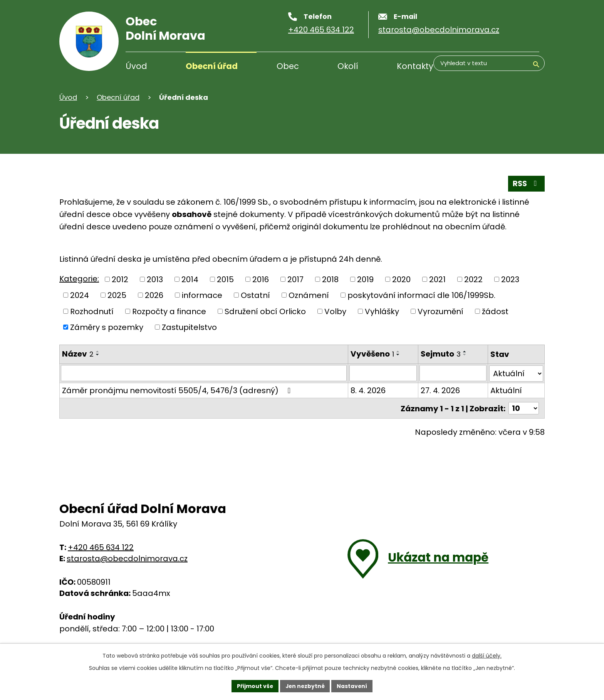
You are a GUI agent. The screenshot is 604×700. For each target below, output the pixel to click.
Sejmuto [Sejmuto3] (440, 354)
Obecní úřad (212, 66)
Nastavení (353, 686)
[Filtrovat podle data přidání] (382, 373)
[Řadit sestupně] (98, 355)
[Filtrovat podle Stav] (516, 373)
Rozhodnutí (92, 311)
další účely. (487, 655)
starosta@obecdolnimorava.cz (127, 558)
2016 (261, 279)
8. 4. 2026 (367, 390)
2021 (437, 279)
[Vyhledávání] (502, 67)
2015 (225, 279)
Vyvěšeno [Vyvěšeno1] (372, 354)
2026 (154, 295)
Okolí (348, 66)
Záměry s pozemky (107, 327)
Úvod (136, 66)
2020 (401, 279)
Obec (288, 66)
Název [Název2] (78, 354)
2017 (295, 279)
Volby (335, 311)
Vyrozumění (440, 311)
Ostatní (255, 295)
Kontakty (415, 66)
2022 (473, 279)
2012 (120, 279)
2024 (80, 295)
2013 (155, 279)
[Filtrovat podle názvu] (203, 373)
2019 (365, 279)
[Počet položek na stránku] (523, 408)
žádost (495, 311)
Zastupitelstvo (189, 327)
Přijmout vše (254, 686)
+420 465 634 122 (101, 547)
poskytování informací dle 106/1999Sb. (421, 295)
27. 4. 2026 (440, 390)
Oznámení (309, 295)
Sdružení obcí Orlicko (265, 311)
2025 (117, 295)
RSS (526, 183)
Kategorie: (79, 279)
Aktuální (506, 390)
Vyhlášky (382, 311)
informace (202, 295)
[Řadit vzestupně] (98, 352)
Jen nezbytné (305, 686)
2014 (190, 279)
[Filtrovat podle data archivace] (453, 373)
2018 (330, 279)
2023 (510, 279)
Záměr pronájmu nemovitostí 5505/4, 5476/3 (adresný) (178, 390)
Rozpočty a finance (169, 311)
